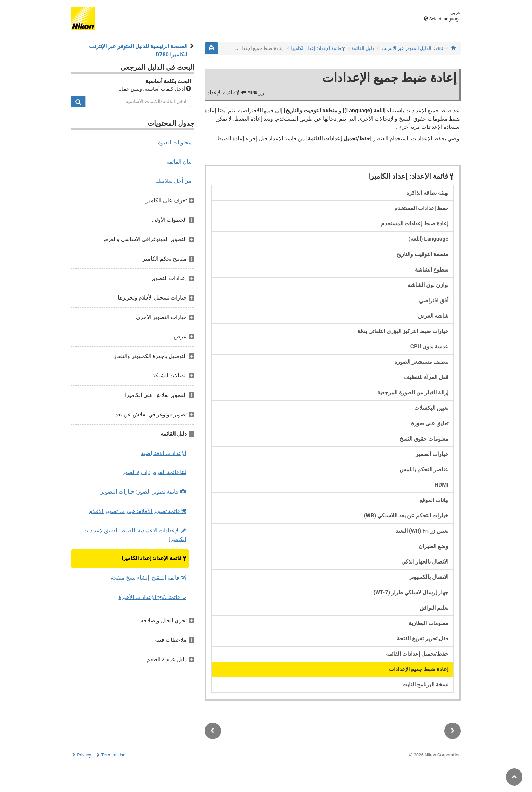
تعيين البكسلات (431, 408)
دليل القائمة (362, 48)
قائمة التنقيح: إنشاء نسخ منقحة (148, 578)
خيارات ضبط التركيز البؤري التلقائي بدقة (403, 331)
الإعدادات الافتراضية (164, 453)
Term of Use (113, 755)
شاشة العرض (433, 316)
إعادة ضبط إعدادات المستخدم (415, 224)
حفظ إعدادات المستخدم (421, 208)
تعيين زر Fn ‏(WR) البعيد (422, 531)
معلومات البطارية (429, 623)
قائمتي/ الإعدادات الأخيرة (152, 597)
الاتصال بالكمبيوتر (429, 577)
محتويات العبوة (175, 143)
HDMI (442, 485)
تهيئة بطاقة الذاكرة (427, 193)
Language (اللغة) (428, 239)
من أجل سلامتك (174, 181)
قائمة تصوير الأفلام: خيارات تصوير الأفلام (138, 511)
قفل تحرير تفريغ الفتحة (423, 638)
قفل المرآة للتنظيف (426, 377)
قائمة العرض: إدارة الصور (154, 472)
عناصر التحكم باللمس (424, 469)
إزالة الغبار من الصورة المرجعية (413, 393)
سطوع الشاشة (432, 270)
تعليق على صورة (430, 423)
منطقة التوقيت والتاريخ (422, 254)
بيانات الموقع (434, 500)
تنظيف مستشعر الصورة (421, 362)
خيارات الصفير (432, 454)
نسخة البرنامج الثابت (425, 685)
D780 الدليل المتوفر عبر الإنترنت (412, 48)
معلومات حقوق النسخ (424, 439)
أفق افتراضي (434, 300)
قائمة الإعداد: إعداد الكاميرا (154, 558)
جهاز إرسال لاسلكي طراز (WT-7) (411, 592)
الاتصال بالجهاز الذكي (425, 562)
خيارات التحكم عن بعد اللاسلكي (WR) (406, 516)
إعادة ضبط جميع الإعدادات (419, 669)
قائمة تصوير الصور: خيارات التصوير (143, 492)
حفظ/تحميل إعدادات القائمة (417, 654)
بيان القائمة (179, 162)
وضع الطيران (433, 546)
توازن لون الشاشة (428, 285)
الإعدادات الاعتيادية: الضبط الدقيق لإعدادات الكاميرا (135, 535)
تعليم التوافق (434, 608)
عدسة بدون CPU (429, 346)
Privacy (84, 755)
